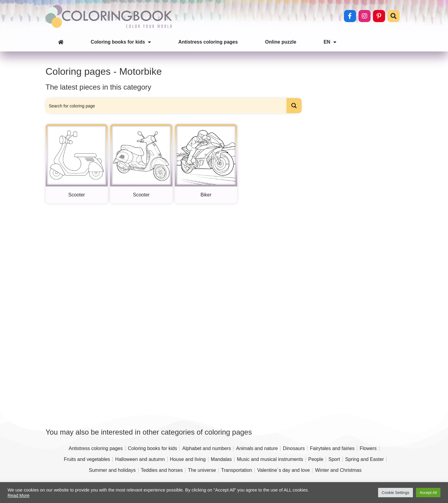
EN (330, 42)
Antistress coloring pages (208, 42)
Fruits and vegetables (87, 459)
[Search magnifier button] (294, 106)
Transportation (237, 470)
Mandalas (221, 459)
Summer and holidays (112, 470)
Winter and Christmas (338, 470)
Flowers (368, 448)
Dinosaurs (294, 448)
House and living (188, 459)
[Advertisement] (353, 215)
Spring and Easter (365, 459)
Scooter (77, 195)
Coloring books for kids (121, 42)
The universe (202, 470)
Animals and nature (257, 448)
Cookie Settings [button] (396, 493)
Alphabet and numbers (206, 448)
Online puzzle (281, 42)
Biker (206, 195)
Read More (19, 495)
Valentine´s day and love (283, 470)
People (316, 459)
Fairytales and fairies (332, 448)
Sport (334, 459)
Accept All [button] (428, 493)
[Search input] (167, 106)
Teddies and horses (162, 470)
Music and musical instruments (270, 459)
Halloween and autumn (140, 459)
